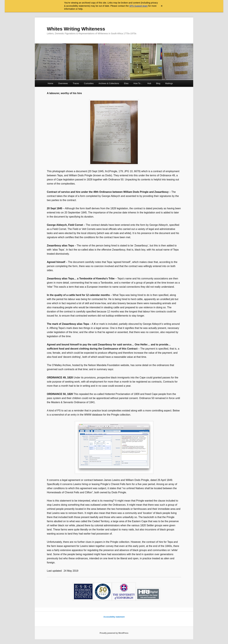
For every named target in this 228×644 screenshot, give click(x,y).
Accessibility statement (114, 617)
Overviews (63, 83)
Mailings (169, 83)
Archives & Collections (109, 83)
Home (50, 83)
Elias (126, 83)
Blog (158, 83)
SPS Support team (139, 6)
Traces (76, 83)
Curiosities (89, 83)
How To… (138, 83)
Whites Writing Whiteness (76, 29)
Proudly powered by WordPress (114, 633)
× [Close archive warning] (162, 6)
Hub (149, 83)
